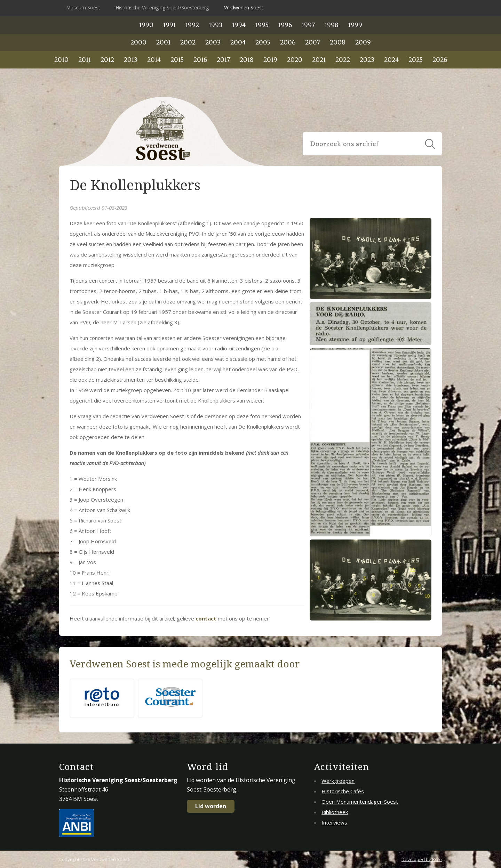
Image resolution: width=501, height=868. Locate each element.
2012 (107, 60)
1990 (146, 25)
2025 (416, 60)
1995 (262, 25)
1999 (355, 25)
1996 (285, 25)
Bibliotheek (335, 812)
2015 (177, 60)
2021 (319, 60)
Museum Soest (83, 7)
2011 (85, 60)
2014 (154, 60)
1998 (332, 25)
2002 (188, 42)
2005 (263, 42)
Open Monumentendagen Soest (360, 802)
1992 (192, 25)
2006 (288, 42)
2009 (363, 42)
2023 (367, 60)
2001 (163, 42)
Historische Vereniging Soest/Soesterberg (162, 7)
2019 (270, 60)
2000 (138, 42)
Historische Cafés (343, 791)
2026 (440, 60)
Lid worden (211, 806)
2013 (131, 60)
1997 (308, 25)
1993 (216, 25)
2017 (223, 60)
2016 (200, 60)
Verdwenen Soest (244, 7)
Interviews (334, 822)
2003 (213, 42)
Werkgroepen (338, 781)
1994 (239, 25)
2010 (61, 60)
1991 (169, 25)
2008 (338, 42)
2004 (238, 42)
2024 (391, 60)
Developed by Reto (422, 859)
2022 (343, 60)
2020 (295, 60)
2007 (313, 42)
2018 (247, 60)
